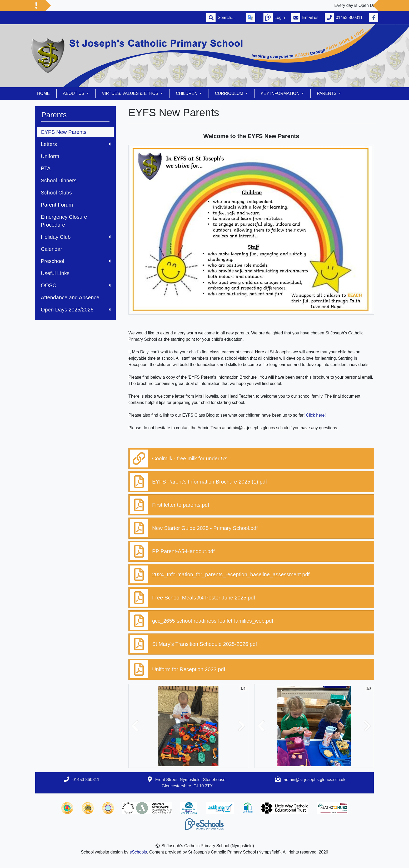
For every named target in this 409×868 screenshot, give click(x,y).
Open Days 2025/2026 (76, 310)
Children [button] (187, 93)
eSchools (138, 852)
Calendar (51, 249)
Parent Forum (57, 205)
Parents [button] (327, 93)
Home (43, 93)
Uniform (50, 156)
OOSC (76, 285)
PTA (46, 168)
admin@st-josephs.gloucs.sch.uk (315, 780)
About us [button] (74, 93)
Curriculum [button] (230, 93)
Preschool (76, 261)
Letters (76, 144)
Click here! (316, 415)
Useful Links (55, 273)
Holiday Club (76, 237)
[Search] (229, 18)
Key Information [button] (281, 93)
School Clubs (56, 193)
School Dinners (59, 181)
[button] (135, 726)
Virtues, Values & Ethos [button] (131, 93)
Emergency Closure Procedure (64, 221)
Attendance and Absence (70, 298)
